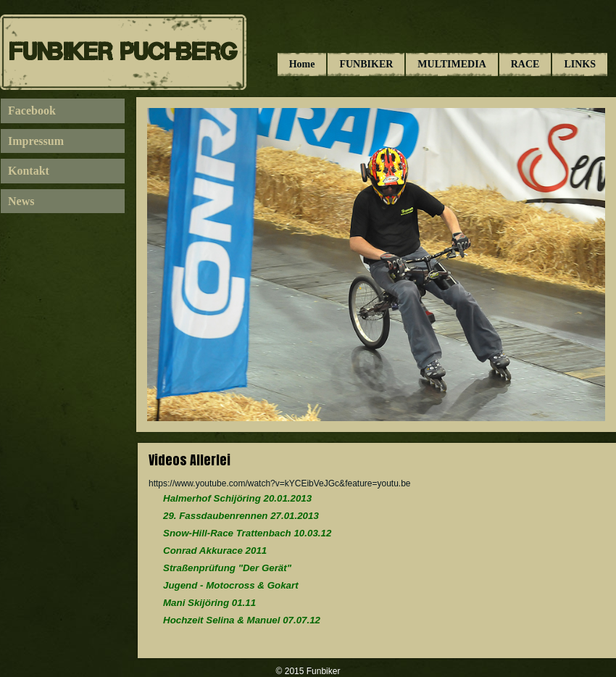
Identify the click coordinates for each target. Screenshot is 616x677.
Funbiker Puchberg (123, 52)
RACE (525, 64)
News (21, 201)
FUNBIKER (366, 64)
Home (302, 64)
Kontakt (29, 171)
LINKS (580, 64)
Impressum (36, 141)
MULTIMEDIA (451, 64)
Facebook (32, 111)
